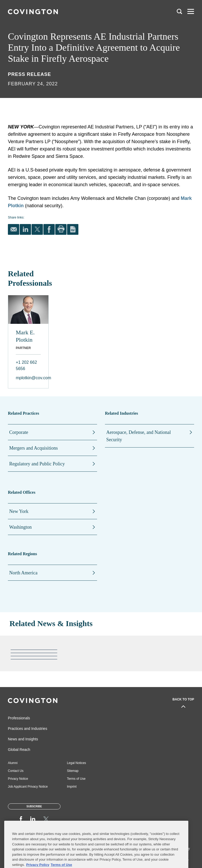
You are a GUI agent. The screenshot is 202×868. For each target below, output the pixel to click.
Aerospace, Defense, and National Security (138, 436)
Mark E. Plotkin (25, 336)
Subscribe (34, 806)
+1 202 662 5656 (26, 365)
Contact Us (16, 771)
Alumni (13, 763)
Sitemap (73, 771)
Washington (21, 527)
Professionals (19, 718)
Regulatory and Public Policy (37, 464)
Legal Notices (76, 763)
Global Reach (19, 750)
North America (23, 573)
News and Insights (23, 739)
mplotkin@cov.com (28, 378)
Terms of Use (76, 779)
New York (19, 511)
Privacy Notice (18, 779)
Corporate (19, 432)
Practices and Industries (27, 729)
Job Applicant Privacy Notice (28, 787)
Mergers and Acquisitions (34, 448)
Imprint (72, 787)
